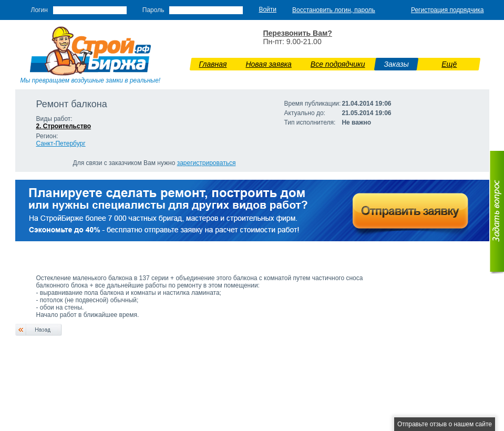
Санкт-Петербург (61, 143)
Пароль (153, 10)
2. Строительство (64, 126)
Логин (39, 10)
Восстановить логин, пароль (334, 10)
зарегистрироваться (207, 163)
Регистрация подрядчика (448, 10)
